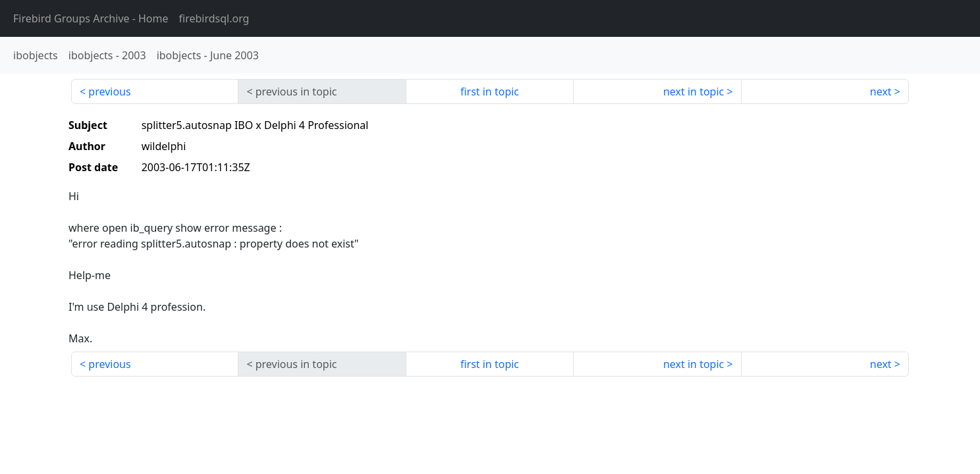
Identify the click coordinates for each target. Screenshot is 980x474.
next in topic (694, 92)
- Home (91, 18)
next (881, 92)
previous (109, 92)
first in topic (490, 92)
